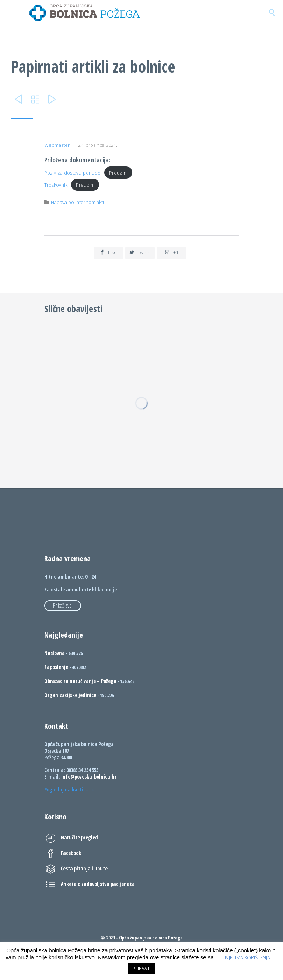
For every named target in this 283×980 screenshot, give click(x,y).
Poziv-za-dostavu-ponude (72, 173)
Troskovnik (56, 185)
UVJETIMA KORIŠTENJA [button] (246, 957)
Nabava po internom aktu (78, 202)
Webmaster (57, 145)
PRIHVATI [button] (142, 968)
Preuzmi (118, 173)
